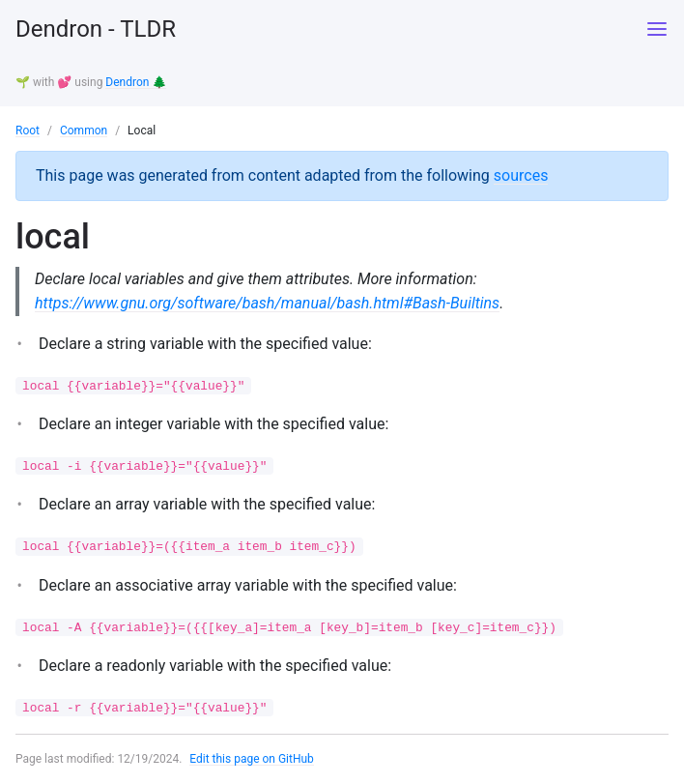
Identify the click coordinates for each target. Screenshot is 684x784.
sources (521, 175)
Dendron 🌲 (136, 82)
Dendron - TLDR (96, 29)
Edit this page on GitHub (252, 759)
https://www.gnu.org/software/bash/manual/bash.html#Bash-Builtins (267, 303)
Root (28, 131)
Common (84, 131)
